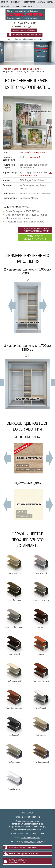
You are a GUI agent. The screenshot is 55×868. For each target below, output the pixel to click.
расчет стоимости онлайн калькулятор (19, 861)
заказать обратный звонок (24, 30)
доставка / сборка (45, 2)
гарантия (5, 6)
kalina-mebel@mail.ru (31, 838)
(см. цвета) (34, 157)
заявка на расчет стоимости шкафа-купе (35, 237)
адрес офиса (27, 6)
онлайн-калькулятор (34, 152)
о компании (16, 2)
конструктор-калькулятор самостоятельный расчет (37, 230)
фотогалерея (29, 2)
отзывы (15, 6)
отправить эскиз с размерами (27, 35)
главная (5, 2)
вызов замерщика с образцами (24, 854)
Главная (7, 69)
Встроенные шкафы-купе (26, 69)
